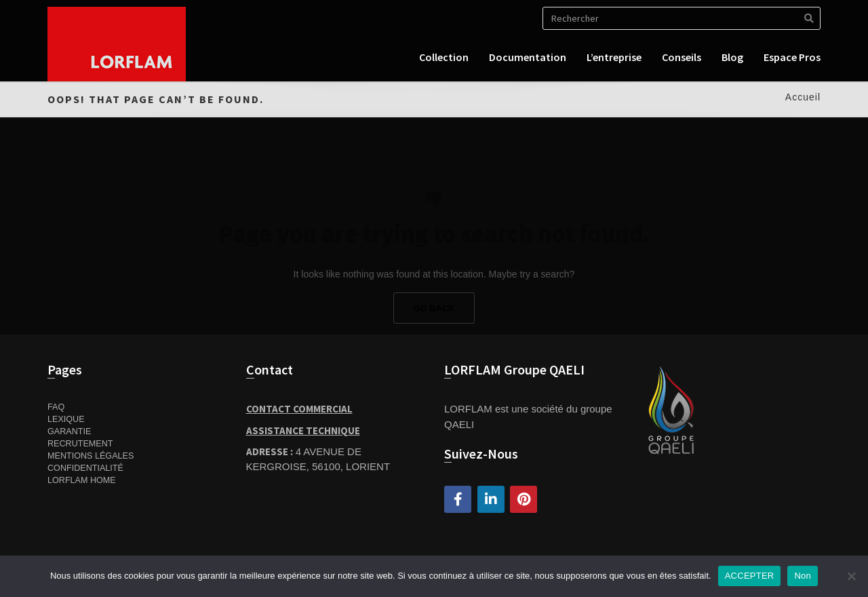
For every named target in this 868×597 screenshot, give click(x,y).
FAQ (56, 407)
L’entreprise (614, 57)
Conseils (682, 57)
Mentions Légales (91, 456)
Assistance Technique (303, 430)
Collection (444, 57)
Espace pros (792, 57)
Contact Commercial (299, 409)
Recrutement (80, 444)
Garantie (69, 431)
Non (803, 576)
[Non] (851, 576)
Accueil (803, 97)
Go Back (434, 308)
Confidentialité (85, 468)
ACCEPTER (750, 576)
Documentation (528, 57)
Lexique (66, 419)
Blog (732, 57)
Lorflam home (82, 480)
